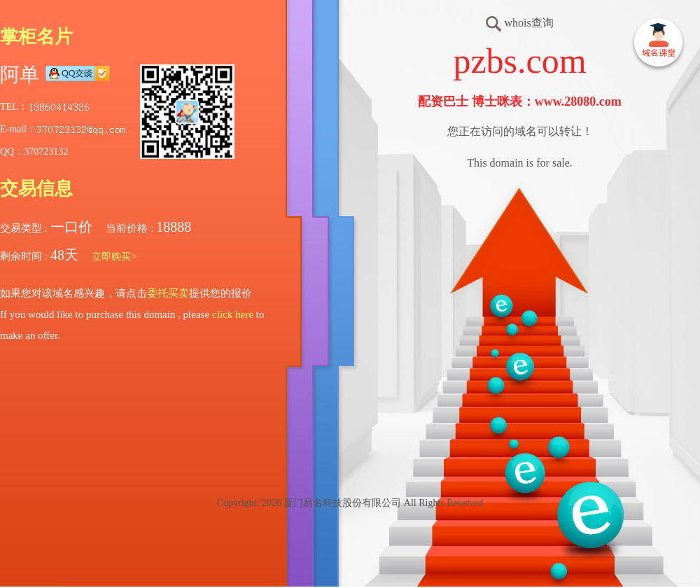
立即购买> (114, 257)
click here (233, 314)
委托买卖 (168, 293)
